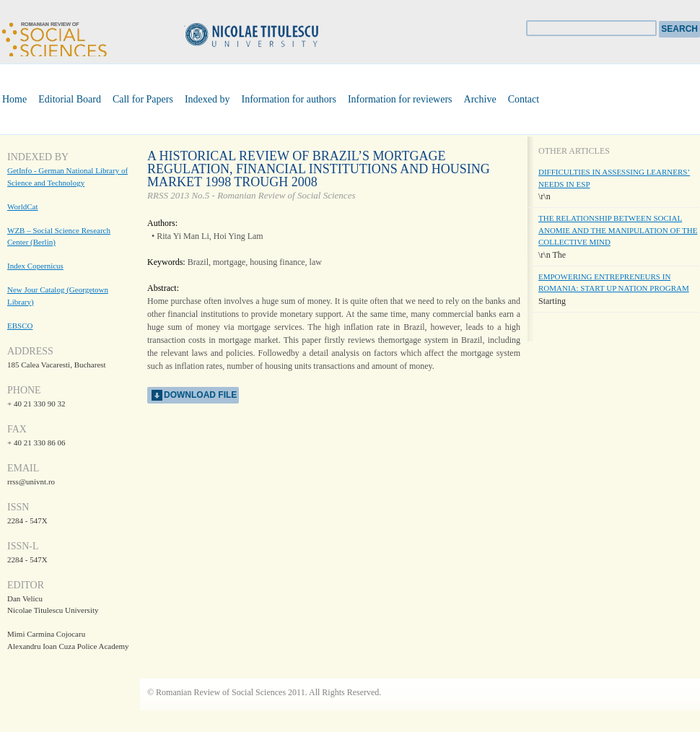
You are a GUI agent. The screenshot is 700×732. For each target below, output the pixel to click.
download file (200, 395)
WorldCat (23, 206)
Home (14, 99)
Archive (480, 99)
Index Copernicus (35, 266)
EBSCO (20, 326)
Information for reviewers (400, 99)
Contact (524, 99)
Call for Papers (143, 99)
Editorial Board (70, 99)
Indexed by (207, 99)
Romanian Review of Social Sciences (54, 37)
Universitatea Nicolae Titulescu (274, 36)
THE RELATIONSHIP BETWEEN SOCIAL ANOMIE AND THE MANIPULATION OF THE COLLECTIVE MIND (618, 230)
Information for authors (289, 99)
